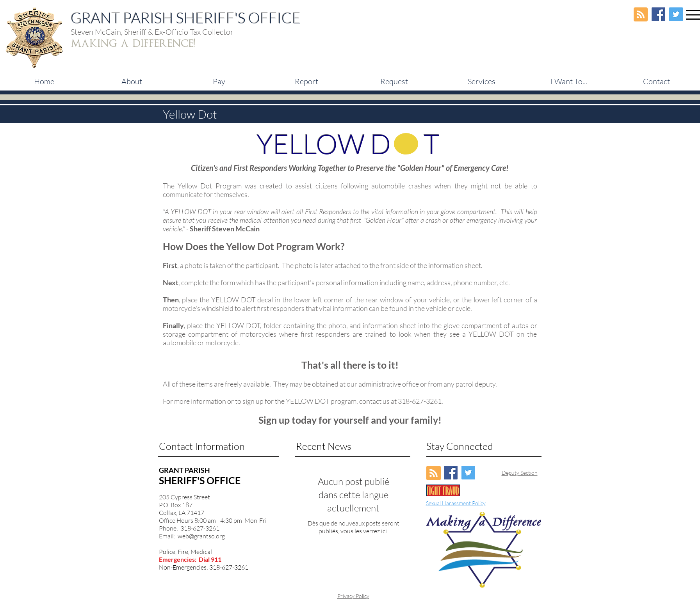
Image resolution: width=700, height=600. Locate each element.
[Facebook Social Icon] (658, 14)
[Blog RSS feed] (641, 15)
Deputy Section (520, 473)
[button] (219, 82)
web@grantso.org (201, 536)
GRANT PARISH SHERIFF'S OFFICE (186, 18)
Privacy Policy (353, 596)
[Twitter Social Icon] (676, 14)
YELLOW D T (348, 143)
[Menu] (693, 15)
